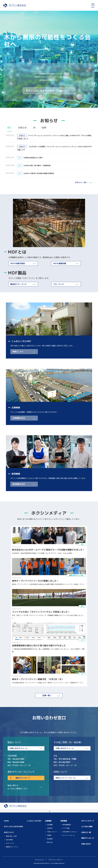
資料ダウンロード (23, 778)
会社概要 (50, 825)
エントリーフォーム (69, 835)
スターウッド (59, 284)
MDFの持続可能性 (18, 263)
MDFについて (9, 832)
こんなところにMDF (34, 821)
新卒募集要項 (67, 825)
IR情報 (49, 835)
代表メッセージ (52, 832)
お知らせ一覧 (86, 832)
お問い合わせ (86, 844)
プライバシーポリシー (56, 860)
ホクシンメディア (88, 821)
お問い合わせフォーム (19, 748)
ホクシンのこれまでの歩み (48, 91)
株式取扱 (50, 839)
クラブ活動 (66, 828)
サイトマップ (39, 860)
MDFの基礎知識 (60, 263)
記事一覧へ (47, 695)
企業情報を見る (19, 418)
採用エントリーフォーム (65, 778)
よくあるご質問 (87, 826)
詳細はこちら (18, 352)
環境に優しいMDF (11, 836)
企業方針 (50, 828)
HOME (6, 821)
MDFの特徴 (9, 840)
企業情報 (48, 821)
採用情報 (64, 821)
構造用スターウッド (19, 284)
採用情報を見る (19, 484)
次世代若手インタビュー (70, 832)
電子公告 (50, 842)
